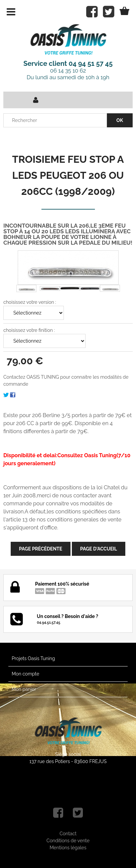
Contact (68, 834)
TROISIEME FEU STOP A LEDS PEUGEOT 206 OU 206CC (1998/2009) (68, 175)
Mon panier (24, 689)
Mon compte (25, 674)
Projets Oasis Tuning (33, 658)
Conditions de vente (68, 841)
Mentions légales (68, 848)
